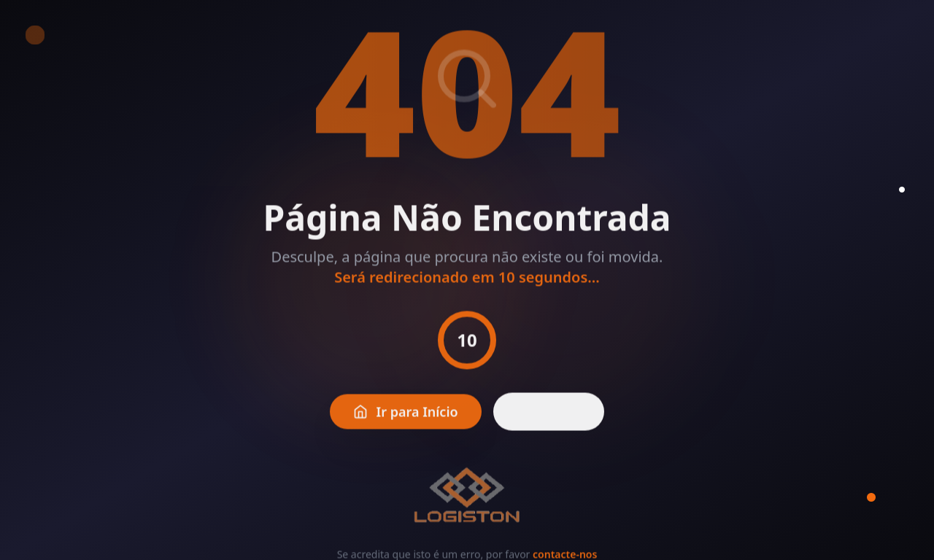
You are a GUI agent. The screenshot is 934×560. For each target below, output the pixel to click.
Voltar (549, 416)
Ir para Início (406, 416)
